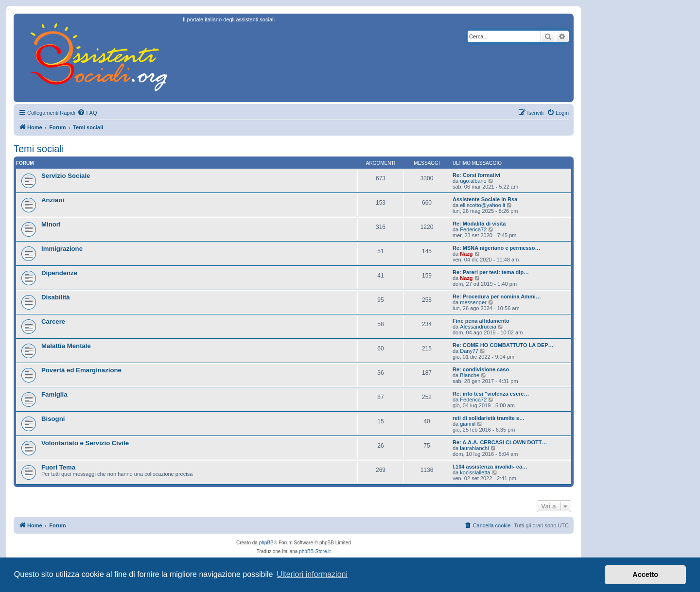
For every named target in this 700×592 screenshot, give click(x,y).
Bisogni (53, 419)
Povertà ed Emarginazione (81, 370)
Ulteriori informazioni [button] (312, 574)
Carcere (53, 322)
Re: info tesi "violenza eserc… (491, 394)
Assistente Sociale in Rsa (485, 199)
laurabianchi (474, 448)
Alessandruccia (478, 327)
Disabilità (56, 297)
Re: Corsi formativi (476, 175)
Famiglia (54, 394)
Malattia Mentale (66, 346)
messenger (473, 302)
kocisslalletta (475, 472)
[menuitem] (87, 113)
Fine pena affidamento (481, 321)
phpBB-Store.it (315, 551)
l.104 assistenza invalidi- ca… (490, 467)
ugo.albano (473, 181)
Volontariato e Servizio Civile (85, 443)
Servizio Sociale (66, 176)
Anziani (53, 200)
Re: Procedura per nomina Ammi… (497, 296)
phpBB (266, 543)
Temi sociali (39, 149)
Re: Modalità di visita (479, 224)
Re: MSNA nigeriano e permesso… (497, 248)
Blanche (470, 375)
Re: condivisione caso (481, 369)
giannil (468, 424)
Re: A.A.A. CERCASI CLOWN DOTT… (500, 442)
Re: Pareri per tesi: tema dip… (491, 272)
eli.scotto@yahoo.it (482, 205)
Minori (51, 224)
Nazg (466, 254)
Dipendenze (59, 273)
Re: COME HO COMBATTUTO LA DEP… (503, 345)
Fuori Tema (58, 467)
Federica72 (473, 229)
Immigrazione (62, 249)
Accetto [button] (645, 575)
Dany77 (469, 351)
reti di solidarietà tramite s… (489, 418)
